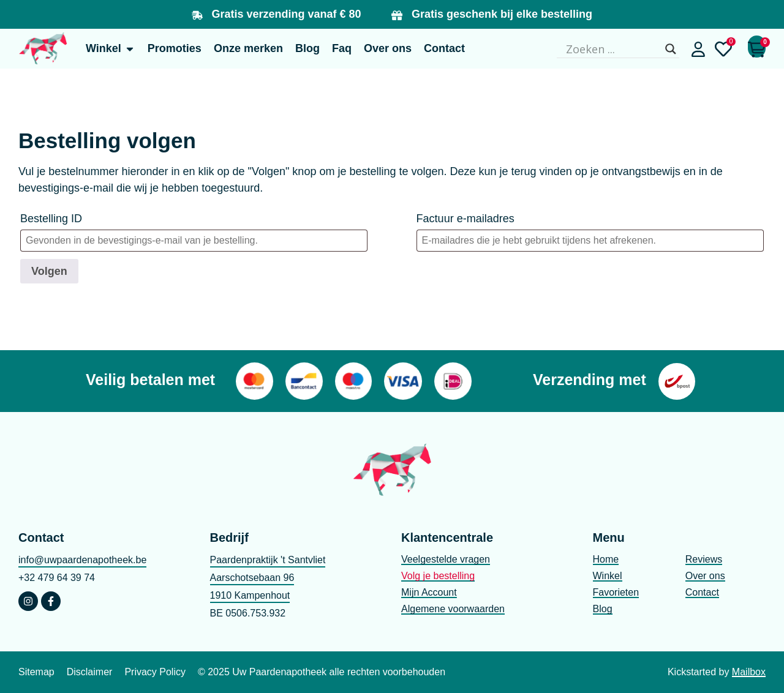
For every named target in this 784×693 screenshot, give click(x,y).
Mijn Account (429, 592)
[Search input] (612, 49)
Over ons (705, 576)
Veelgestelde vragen (446, 559)
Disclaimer (90, 672)
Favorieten (616, 592)
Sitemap (36, 672)
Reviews (704, 559)
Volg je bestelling (438, 576)
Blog (603, 609)
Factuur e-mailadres (466, 219)
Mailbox (749, 672)
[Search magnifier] (671, 49)
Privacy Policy (155, 672)
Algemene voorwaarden (453, 609)
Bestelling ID (51, 219)
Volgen (49, 271)
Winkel (608, 576)
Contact (702, 592)
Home (606, 559)
